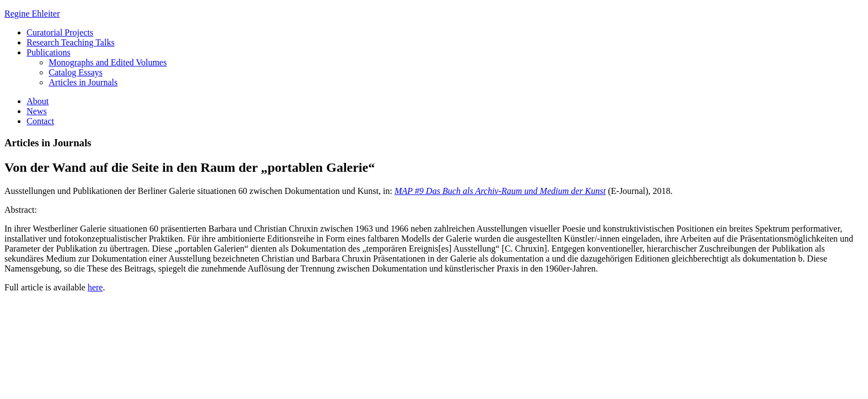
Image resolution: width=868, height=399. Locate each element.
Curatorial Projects (60, 32)
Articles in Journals (83, 82)
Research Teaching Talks (71, 42)
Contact (40, 121)
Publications (48, 52)
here (95, 287)
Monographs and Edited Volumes (108, 62)
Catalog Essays (76, 72)
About (38, 101)
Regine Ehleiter (32, 14)
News (37, 111)
